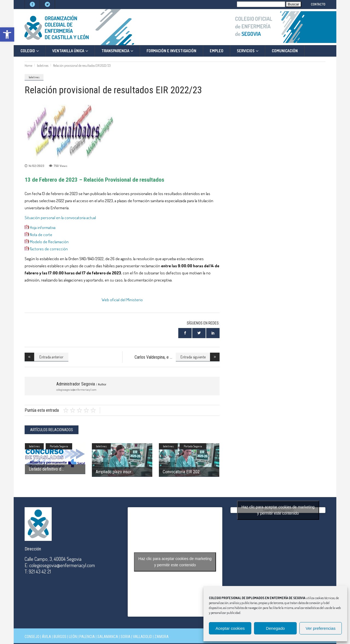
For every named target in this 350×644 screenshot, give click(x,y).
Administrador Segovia (81, 384)
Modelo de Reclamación (49, 242)
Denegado (275, 628)
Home (28, 66)
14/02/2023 (36, 166)
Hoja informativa (43, 227)
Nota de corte (41, 235)
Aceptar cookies (230, 628)
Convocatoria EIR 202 (181, 472)
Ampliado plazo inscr (113, 472)
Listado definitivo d (45, 469)
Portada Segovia (59, 446)
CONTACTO (318, 4)
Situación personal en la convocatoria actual (60, 218)
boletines (43, 66)
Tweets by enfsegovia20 (278, 510)
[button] (7, 34)
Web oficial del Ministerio (122, 300)
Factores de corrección (49, 249)
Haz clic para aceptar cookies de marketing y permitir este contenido (175, 562)
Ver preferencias (321, 628)
